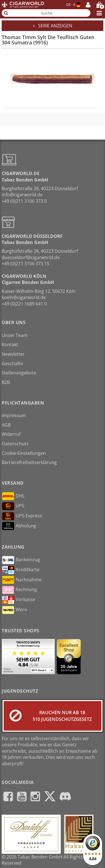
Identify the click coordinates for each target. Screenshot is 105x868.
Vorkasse (18, 600)
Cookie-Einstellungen (24, 453)
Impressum (14, 415)
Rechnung (19, 590)
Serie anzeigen (53, 26)
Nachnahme (22, 580)
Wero (14, 610)
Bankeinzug (21, 560)
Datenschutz (15, 444)
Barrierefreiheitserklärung (29, 462)
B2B (6, 382)
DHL (13, 496)
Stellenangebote (19, 373)
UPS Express (22, 516)
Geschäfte (12, 364)
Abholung (19, 526)
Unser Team (15, 335)
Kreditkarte (21, 570)
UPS (13, 506)
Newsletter (13, 354)
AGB (6, 425)
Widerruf (11, 434)
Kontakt (10, 345)
